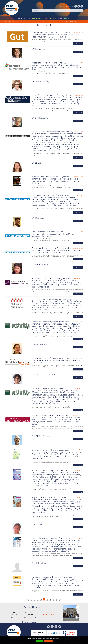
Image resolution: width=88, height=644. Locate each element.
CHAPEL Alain (37, 523)
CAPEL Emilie (37, 162)
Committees (36, 17)
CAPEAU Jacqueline (40, 117)
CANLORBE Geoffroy (40, 80)
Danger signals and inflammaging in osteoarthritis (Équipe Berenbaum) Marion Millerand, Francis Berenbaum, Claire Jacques (57, 359)
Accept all (39, 641)
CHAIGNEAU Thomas (41, 435)
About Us (27, 17)
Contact (67, 17)
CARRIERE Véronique (41, 264)
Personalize (48, 641)
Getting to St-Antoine (31, 622)
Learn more (78, 43)
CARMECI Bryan (38, 217)
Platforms (53, 17)
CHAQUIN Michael (39, 562)
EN (64, 6)
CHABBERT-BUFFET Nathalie (44, 374)
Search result (12, 20)
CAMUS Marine (38, 48)
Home (20, 17)
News (60, 17)
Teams (45, 17)
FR (61, 6)
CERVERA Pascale (39, 343)
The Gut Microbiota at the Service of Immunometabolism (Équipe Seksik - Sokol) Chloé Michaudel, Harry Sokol (53, 233)
